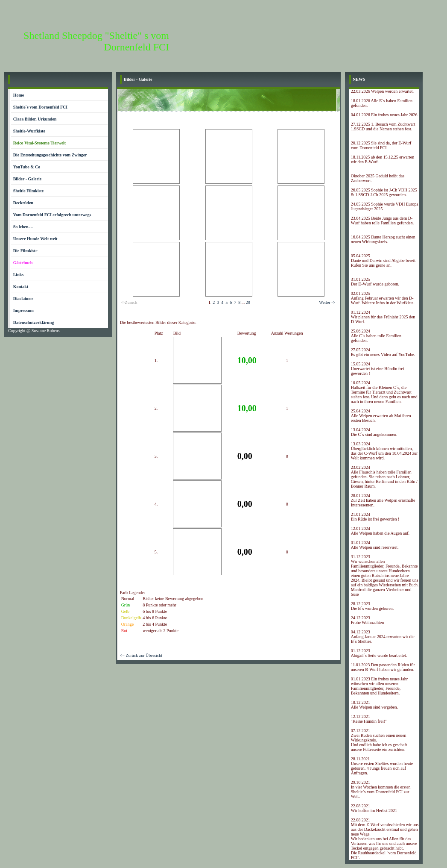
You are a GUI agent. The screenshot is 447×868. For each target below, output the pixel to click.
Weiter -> (327, 302)
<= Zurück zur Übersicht (141, 655)
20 (248, 302)
